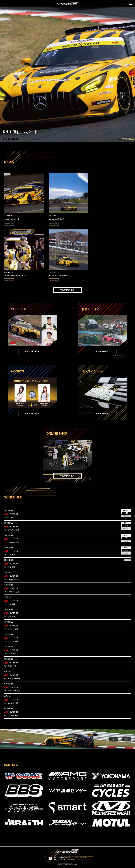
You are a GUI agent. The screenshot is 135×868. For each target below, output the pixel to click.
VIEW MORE (66, 290)
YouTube (127, 739)
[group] (67, 74)
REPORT (126, 516)
